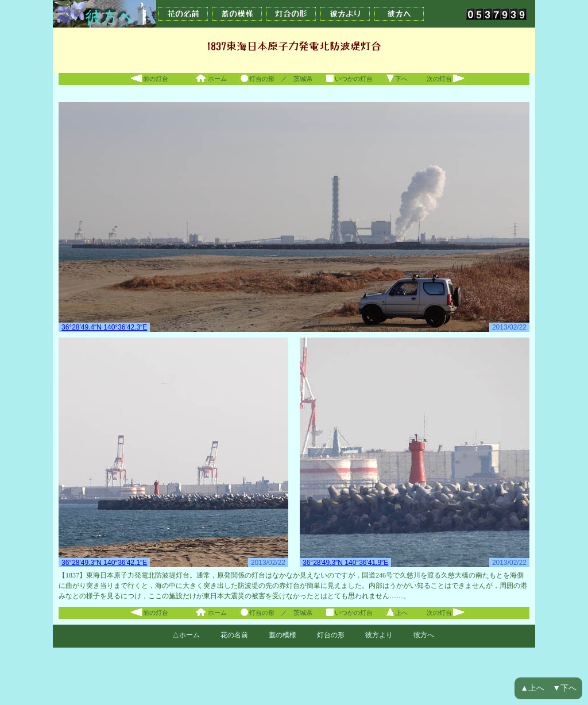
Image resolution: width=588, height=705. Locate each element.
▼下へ (564, 688)
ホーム (210, 79)
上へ (396, 613)
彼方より (345, 14)
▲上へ (532, 688)
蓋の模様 (237, 14)
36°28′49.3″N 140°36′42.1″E (104, 563)
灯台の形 (291, 14)
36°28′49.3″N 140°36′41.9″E (345, 563)
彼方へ (399, 14)
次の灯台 (446, 79)
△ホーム (186, 635)
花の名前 (183, 14)
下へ (396, 79)
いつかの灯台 (349, 79)
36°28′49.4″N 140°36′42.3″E (104, 327)
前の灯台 (149, 79)
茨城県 (303, 79)
